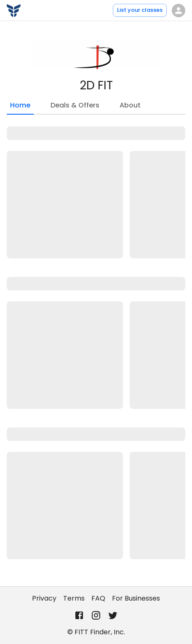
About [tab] (130, 105)
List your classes (140, 10)
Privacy (44, 598)
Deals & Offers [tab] (75, 105)
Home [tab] (20, 107)
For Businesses (136, 598)
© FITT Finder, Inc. (96, 632)
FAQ (98, 598)
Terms (74, 598)
